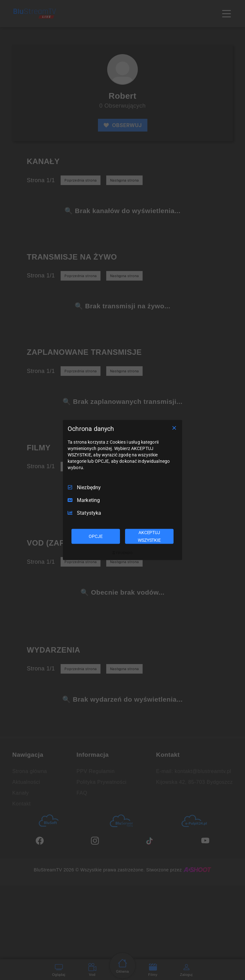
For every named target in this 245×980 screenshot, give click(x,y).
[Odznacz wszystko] (174, 428)
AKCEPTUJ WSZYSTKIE (149, 536)
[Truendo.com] (122, 553)
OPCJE (96, 536)
